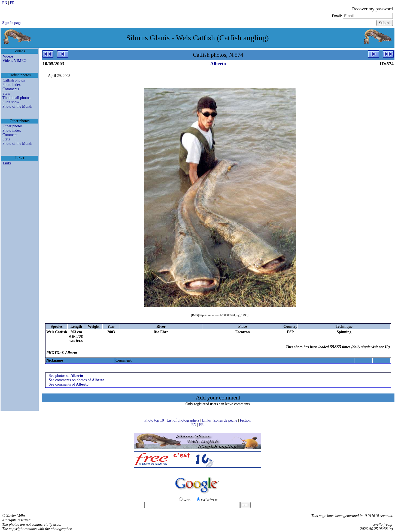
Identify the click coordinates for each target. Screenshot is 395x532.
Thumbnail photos (16, 98)
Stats (6, 93)
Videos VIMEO (14, 61)
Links (7, 163)
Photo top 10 (155, 420)
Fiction (246, 420)
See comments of (69, 384)
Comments (11, 89)
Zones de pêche (226, 420)
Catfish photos (14, 80)
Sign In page (12, 23)
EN (5, 3)
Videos (8, 56)
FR (12, 3)
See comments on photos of (77, 380)
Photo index (12, 85)
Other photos (13, 126)
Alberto (218, 64)
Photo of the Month (17, 106)
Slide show (11, 102)
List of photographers (183, 420)
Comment (10, 135)
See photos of (66, 376)
